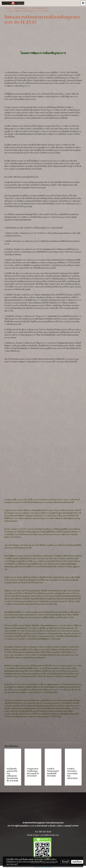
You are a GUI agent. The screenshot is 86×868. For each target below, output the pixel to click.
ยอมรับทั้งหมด (77, 862)
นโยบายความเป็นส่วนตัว (50, 862)
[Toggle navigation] (83, 3)
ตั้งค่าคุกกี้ (65, 862)
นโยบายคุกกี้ (14, 864)
